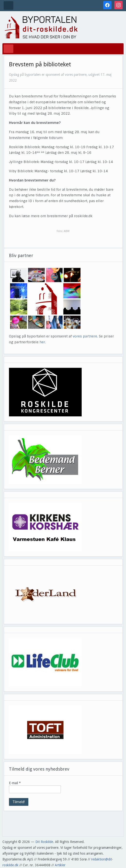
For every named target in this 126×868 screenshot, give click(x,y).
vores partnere (85, 336)
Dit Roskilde (44, 842)
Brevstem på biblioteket (40, 64)
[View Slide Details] (45, 392)
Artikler (60, 865)
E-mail (15, 783)
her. (43, 342)
